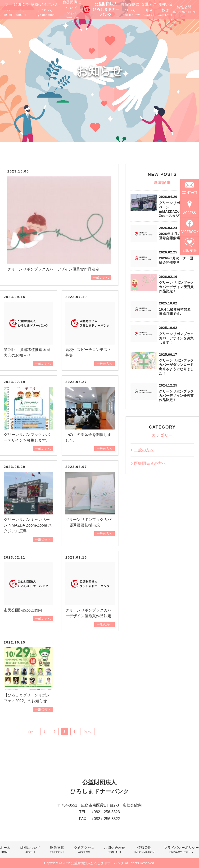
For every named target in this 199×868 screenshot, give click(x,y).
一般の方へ (101, 278)
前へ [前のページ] (31, 732)
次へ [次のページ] (88, 732)
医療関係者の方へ (150, 463)
